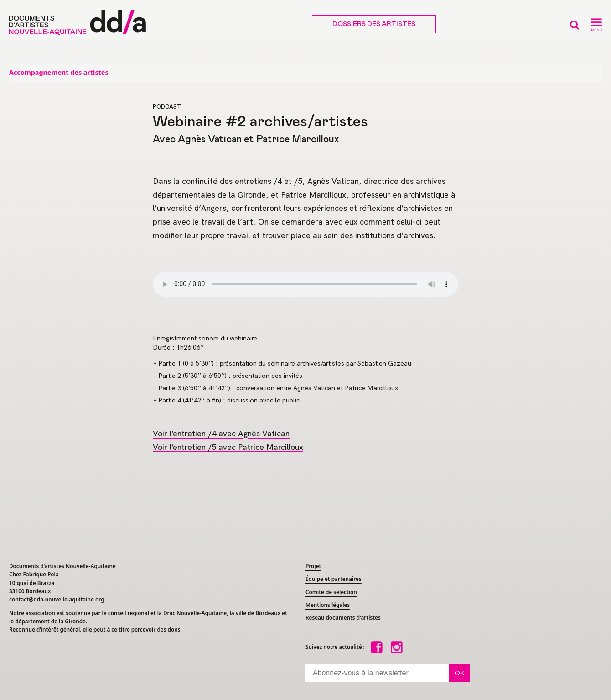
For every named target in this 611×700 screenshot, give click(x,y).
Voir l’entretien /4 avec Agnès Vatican (221, 433)
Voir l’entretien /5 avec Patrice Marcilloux (228, 447)
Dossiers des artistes (374, 24)
